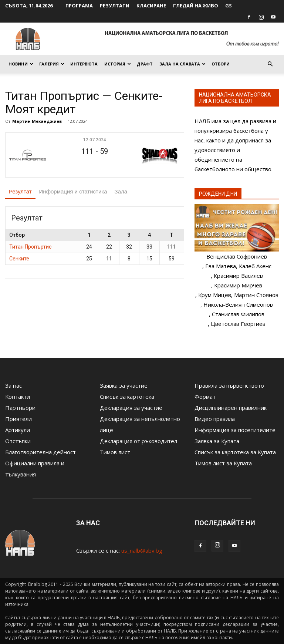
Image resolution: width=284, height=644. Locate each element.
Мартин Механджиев (37, 121)
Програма (79, 6)
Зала (121, 191)
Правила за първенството (229, 385)
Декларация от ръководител (138, 441)
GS (229, 6)
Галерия (52, 64)
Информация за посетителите (235, 430)
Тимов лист (115, 452)
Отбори (221, 64)
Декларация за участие (131, 408)
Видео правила (215, 419)
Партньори (20, 408)
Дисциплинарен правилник (231, 408)
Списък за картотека (127, 397)
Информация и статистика (73, 191)
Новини (21, 64)
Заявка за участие (124, 385)
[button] (270, 64)
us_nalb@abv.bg (142, 550)
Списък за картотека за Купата (235, 452)
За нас (13, 385)
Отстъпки (18, 441)
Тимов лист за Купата (223, 463)
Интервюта (84, 64)
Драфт (145, 64)
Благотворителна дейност (40, 452)
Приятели (18, 419)
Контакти (18, 397)
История (118, 64)
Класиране (151, 6)
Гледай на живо (196, 6)
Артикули (18, 430)
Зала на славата (182, 64)
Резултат (20, 191)
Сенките (19, 259)
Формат (205, 397)
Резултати (115, 6)
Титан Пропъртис (30, 247)
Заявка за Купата (217, 441)
